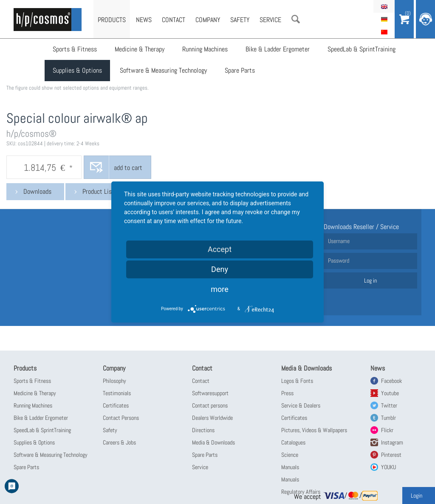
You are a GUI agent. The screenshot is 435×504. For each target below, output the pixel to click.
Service (270, 20)
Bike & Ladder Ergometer (278, 49)
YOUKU (388, 467)
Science (290, 455)
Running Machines (205, 49)
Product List (98, 191)
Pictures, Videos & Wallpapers (314, 430)
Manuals (290, 467)
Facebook (391, 381)
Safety (240, 20)
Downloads (37, 191)
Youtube (390, 393)
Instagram (392, 442)
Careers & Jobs (119, 442)
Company (208, 20)
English (384, 6)
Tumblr (388, 418)
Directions (203, 430)
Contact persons (210, 405)
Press (287, 393)
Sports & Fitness (75, 49)
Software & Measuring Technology (163, 70)
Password (339, 260)
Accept (220, 249)
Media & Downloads (213, 442)
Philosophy (114, 381)
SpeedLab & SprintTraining (362, 49)
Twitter (389, 405)
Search (296, 19)
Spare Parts (240, 70)
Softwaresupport (210, 393)
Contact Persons (121, 418)
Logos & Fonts (297, 381)
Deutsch (384, 19)
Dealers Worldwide (212, 418)
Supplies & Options (77, 70)
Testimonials (117, 393)
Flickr (387, 430)
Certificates (116, 405)
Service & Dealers (301, 405)
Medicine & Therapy (140, 49)
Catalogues (293, 442)
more (220, 289)
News (144, 20)
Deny (220, 269)
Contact (174, 20)
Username (339, 241)
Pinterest (391, 455)
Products (112, 20)
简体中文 (384, 32)
